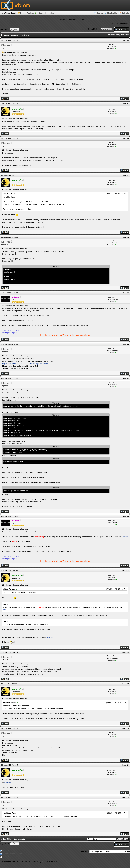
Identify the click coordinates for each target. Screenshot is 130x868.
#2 (128, 104)
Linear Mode (124, 35)
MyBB (44, 862)
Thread (125, 537)
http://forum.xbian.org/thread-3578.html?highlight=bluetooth (25, 364)
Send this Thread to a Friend (13, 854)
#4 (128, 175)
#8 (128, 378)
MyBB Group (63, 862)
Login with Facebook (47, 13)
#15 (128, 797)
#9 (128, 516)
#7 (128, 344)
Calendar (126, 13)
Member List (112, 13)
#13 (128, 729)
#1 (128, 41)
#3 (128, 139)
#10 (128, 570)
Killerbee (6, 45)
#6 (128, 293)
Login (23, 13)
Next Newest (19, 839)
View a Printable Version (11, 851)
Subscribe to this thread (11, 857)
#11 (128, 652)
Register (30, 13)
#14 (128, 765)
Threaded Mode (113, 35)
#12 (128, 684)
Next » (16, 29)
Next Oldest (7, 839)
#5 (128, 237)
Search (100, 13)
